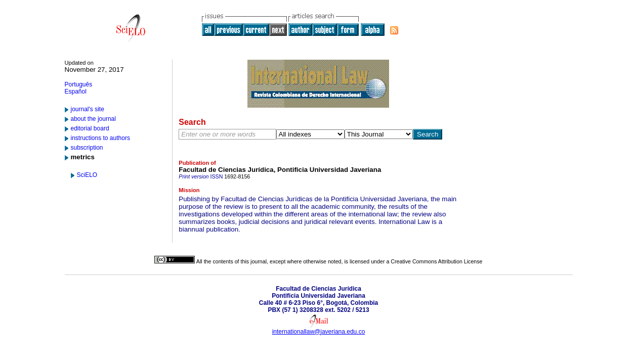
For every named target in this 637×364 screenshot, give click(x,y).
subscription (87, 148)
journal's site (88, 109)
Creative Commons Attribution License (436, 261)
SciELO (87, 175)
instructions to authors (100, 138)
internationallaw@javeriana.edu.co (319, 332)
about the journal (93, 119)
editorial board (90, 128)
